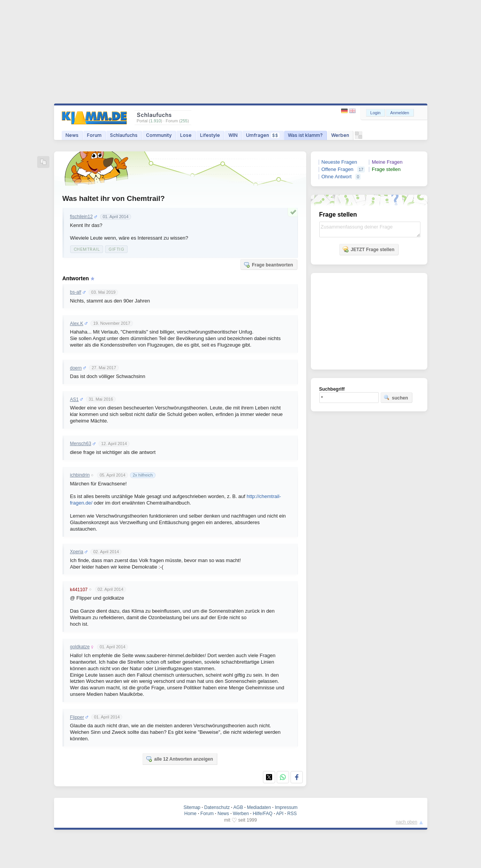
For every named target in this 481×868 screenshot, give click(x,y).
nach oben (407, 822)
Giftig (116, 249)
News (72, 135)
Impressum (286, 807)
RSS (292, 814)
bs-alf (76, 292)
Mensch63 (81, 444)
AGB (238, 807)
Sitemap (192, 807)
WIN (233, 135)
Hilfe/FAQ (262, 814)
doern (76, 368)
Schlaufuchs (124, 135)
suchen (396, 398)
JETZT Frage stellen (368, 249)
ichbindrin (80, 475)
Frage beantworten (268, 265)
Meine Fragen (387, 162)
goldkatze (80, 647)
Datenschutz (217, 807)
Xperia (77, 552)
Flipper (77, 717)
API (280, 814)
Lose (186, 135)
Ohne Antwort (337, 177)
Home (190, 814)
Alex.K (77, 324)
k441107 (79, 590)
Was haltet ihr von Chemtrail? (114, 198)
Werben (340, 135)
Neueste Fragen (339, 162)
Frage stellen (386, 169)
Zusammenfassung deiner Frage (370, 229)
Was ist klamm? (305, 135)
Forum (94, 135)
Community (159, 135)
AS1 (75, 399)
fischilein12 (81, 217)
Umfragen (263, 135)
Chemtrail (87, 249)
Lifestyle (210, 135)
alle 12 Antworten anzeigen (179, 759)
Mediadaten (259, 807)
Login (375, 113)
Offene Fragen (338, 169)
